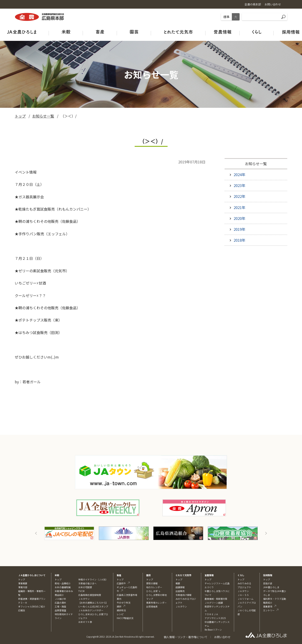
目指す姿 (268, 583)
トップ (20, 116)
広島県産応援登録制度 (90, 595)
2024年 (240, 175)
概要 (178, 583)
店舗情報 (180, 587)
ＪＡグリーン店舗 (214, 603)
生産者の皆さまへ (87, 583)
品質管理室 (60, 610)
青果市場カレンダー (156, 603)
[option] (69, 533)
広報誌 (22, 610)
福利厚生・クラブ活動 (275, 599)
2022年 (240, 196)
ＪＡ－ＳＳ (243, 595)
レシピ (120, 614)
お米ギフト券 (85, 622)
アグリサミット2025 (215, 618)
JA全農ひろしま (271, 587)
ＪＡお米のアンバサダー (91, 610)
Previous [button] (36, 533)
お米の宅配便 (85, 587)
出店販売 (180, 591)
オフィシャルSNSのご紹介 (32, 606)
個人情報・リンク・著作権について (186, 637)
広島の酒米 (60, 603)
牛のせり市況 (124, 603)
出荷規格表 (152, 606)
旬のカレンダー (154, 587)
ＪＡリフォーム (245, 599)
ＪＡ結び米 (60, 599)
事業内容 (23, 587)
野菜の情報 (152, 583)
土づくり (209, 587)
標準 (226, 17)
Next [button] (266, 533)
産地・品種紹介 (63, 583)
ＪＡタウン (181, 606)
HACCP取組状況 (125, 618)
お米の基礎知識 (63, 587)
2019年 (240, 229)
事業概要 (23, 583)
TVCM (81, 591)
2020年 (240, 218)
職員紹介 (268, 603)
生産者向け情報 (183, 595)
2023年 (240, 185)
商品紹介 (59, 595)
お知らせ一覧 (43, 116)
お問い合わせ (222, 637)
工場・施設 (60, 606)
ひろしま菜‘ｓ (153, 591)
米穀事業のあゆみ (64, 591)
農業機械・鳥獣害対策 (216, 599)
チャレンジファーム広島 (217, 583)
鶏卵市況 (121, 610)
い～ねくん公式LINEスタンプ (93, 606)
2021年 (240, 207)
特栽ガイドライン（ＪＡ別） (93, 579)
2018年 (240, 240)
